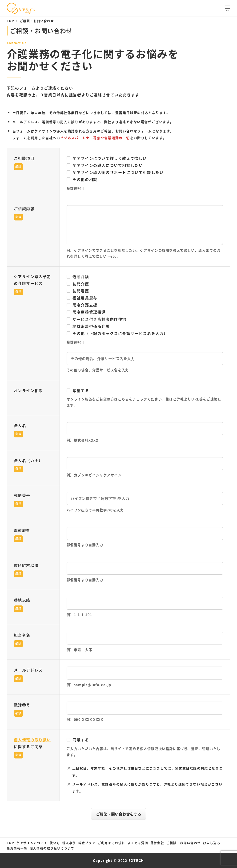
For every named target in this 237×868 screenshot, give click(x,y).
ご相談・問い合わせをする (120, 814)
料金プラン (87, 843)
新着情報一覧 (17, 848)
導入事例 (69, 843)
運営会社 (157, 843)
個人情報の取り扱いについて (52, 848)
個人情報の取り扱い (32, 740)
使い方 (55, 843)
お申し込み (211, 843)
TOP (11, 843)
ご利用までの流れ (111, 843)
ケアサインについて (32, 843)
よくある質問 (138, 843)
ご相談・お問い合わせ (184, 843)
